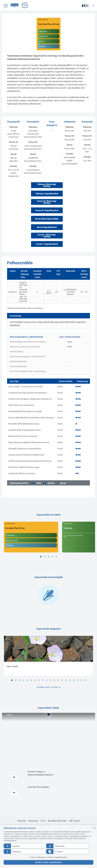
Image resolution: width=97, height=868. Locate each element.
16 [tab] (70, 680)
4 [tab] (52, 557)
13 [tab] (58, 680)
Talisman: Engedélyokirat (47, 194)
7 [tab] (35, 680)
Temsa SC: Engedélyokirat (47, 210)
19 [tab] (81, 680)
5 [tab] (56, 557)
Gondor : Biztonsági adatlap (47, 236)
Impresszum (33, 821)
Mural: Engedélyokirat (47, 227)
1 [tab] (41, 557)
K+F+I (43, 821)
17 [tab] (74, 680)
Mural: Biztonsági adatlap (47, 219)
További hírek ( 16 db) (48, 687)
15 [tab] (66, 680)
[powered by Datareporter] (94, 830)
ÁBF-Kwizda (74, 821)
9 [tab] (43, 680)
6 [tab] (31, 680)
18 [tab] (78, 680)
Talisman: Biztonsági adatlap (47, 185)
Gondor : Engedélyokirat (47, 244)
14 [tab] (62, 680)
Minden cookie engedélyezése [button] (49, 862)
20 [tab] (85, 680)
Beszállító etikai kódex (57, 821)
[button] (25, 846)
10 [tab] (47, 680)
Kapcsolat (22, 821)
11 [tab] (50, 680)
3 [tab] (49, 557)
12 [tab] (54, 680)
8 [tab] (39, 680)
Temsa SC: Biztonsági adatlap (47, 202)
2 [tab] (45, 557)
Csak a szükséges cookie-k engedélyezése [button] (48, 857)
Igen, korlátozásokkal (70, 337)
